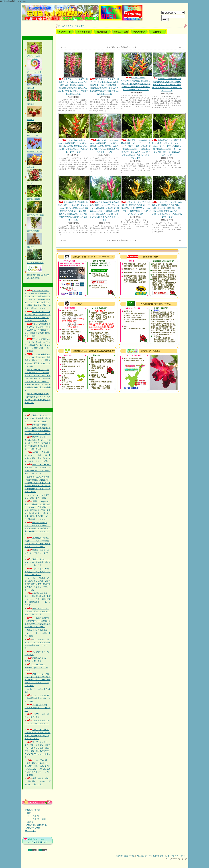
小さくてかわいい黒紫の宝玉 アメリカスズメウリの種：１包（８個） (38, 572)
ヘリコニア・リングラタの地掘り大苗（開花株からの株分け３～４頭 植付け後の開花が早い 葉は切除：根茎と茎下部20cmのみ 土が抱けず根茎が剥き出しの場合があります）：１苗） (167, 197)
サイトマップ (31, 831)
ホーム (61, 26)
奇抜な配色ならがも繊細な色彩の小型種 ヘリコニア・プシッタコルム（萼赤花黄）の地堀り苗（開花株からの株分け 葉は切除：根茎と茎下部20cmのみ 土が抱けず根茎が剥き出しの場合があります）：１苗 (104, 198)
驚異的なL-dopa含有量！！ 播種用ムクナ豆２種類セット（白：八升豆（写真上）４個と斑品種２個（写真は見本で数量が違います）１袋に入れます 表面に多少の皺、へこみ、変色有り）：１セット (38, 510)
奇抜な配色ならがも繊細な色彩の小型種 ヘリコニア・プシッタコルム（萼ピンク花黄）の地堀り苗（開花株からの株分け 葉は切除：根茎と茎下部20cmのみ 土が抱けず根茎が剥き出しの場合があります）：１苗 (73, 198)
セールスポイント (34, 816)
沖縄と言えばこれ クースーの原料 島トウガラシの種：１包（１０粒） (38, 611)
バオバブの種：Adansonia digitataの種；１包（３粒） (36, 667)
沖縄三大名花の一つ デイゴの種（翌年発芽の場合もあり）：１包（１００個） (38, 418)
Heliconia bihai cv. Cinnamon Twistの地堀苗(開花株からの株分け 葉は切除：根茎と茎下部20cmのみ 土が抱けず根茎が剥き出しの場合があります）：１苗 (105, 133)
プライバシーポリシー (179, 856)
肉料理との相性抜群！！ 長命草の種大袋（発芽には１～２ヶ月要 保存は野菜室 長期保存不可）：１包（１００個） (38, 599)
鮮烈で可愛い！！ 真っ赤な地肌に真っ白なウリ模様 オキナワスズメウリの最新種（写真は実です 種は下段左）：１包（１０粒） (38, 443)
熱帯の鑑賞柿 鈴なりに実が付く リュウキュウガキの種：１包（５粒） (38, 781)
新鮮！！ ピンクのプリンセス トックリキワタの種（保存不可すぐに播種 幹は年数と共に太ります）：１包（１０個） (38, 680)
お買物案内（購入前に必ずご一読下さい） (38, 275)
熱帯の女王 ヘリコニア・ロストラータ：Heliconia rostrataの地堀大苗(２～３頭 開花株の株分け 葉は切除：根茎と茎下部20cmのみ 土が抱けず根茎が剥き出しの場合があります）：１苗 (105, 73)
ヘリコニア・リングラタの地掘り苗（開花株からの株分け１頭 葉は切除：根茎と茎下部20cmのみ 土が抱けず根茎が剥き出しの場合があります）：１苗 (136, 195)
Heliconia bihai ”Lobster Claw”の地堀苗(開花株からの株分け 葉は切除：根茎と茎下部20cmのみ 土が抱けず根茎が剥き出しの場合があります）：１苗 (74, 133)
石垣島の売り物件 (33, 828)
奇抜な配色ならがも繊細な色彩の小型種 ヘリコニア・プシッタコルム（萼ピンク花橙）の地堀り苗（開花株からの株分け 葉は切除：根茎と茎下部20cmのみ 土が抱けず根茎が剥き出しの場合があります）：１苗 (136, 136)
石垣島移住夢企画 (33, 810)
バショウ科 (80, 26)
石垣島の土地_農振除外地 (36, 825)
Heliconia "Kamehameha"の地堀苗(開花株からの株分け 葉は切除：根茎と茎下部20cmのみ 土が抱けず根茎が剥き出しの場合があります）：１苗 (167, 72)
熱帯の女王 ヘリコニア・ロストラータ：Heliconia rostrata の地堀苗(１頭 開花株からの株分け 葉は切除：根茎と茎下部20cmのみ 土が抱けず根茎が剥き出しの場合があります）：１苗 (74, 73)
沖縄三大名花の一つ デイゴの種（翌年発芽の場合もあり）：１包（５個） (38, 562)
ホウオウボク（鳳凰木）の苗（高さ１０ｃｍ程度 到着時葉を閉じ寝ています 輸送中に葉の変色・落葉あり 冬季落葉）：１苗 (38, 584)
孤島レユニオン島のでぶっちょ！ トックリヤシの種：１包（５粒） (38, 633)
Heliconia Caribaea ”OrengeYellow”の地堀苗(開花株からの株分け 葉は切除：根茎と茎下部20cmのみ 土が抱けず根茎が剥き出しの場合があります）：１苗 (136, 71)
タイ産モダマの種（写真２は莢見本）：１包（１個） (38, 708)
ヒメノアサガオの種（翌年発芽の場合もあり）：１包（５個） (38, 698)
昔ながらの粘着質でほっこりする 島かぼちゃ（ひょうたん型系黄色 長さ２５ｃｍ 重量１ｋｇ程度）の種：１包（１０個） (39, 345)
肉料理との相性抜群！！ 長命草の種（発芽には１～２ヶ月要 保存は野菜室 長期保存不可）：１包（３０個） (38, 529)
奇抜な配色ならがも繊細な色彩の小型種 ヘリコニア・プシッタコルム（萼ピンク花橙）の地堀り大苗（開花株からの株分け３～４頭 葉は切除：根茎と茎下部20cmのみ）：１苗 (167, 135)
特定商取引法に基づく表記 (125, 856)
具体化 (29, 822)
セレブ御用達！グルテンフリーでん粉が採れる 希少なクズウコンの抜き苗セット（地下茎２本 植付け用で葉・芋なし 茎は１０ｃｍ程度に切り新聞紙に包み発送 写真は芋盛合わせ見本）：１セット (38, 299)
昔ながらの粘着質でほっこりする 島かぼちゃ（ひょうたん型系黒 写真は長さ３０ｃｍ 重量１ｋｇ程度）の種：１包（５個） (38, 330)
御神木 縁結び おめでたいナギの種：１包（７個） (37, 553)
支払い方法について (144, 856)
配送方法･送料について (161, 856)
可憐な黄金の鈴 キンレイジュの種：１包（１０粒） (37, 723)
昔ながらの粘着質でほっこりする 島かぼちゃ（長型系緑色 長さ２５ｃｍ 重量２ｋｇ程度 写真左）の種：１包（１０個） (38, 360)
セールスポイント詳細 (35, 819)
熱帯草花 (69, 26)
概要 (28, 813)
